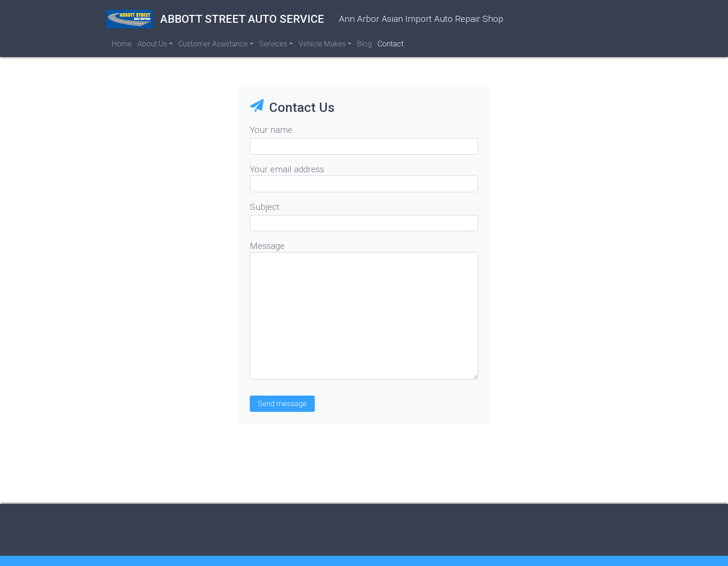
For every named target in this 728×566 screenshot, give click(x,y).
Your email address (287, 169)
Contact (390, 44)
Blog (364, 44)
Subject (265, 207)
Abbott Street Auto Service (215, 19)
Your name (271, 130)
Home (122, 44)
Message (267, 246)
